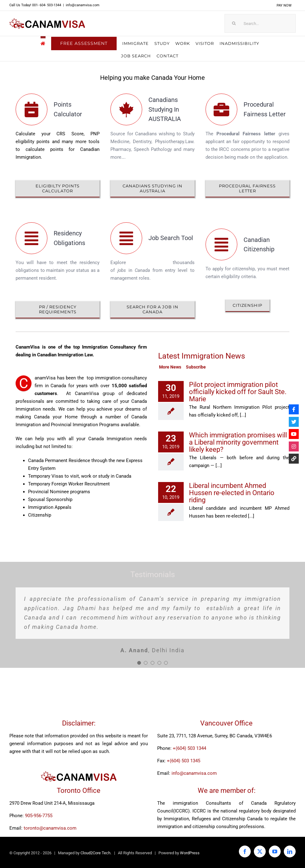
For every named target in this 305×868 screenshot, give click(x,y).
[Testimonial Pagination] (139, 663)
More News (170, 367)
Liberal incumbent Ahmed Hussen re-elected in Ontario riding (232, 493)
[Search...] (260, 23)
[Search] (234, 23)
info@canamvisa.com (83, 5)
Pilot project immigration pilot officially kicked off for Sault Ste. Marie (238, 392)
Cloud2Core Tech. (96, 853)
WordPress (190, 853)
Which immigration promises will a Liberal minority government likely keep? (238, 442)
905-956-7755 (39, 816)
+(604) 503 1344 (189, 748)
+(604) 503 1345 (184, 761)
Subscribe (196, 367)
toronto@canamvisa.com (50, 828)
